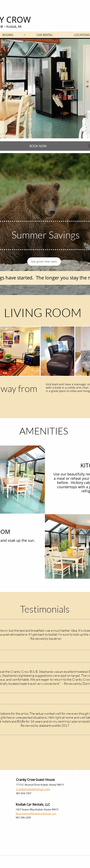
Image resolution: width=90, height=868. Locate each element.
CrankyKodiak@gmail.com (33, 789)
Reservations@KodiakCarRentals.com (36, 814)
